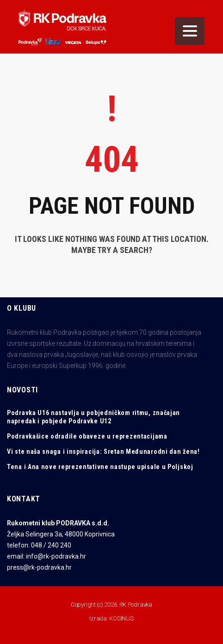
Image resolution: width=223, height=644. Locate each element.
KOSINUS (121, 618)
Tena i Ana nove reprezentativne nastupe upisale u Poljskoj (100, 467)
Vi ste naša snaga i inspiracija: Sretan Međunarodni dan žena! (103, 451)
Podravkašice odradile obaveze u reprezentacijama (87, 436)
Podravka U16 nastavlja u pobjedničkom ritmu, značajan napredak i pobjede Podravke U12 (93, 417)
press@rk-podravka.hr (39, 567)
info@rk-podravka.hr (56, 556)
